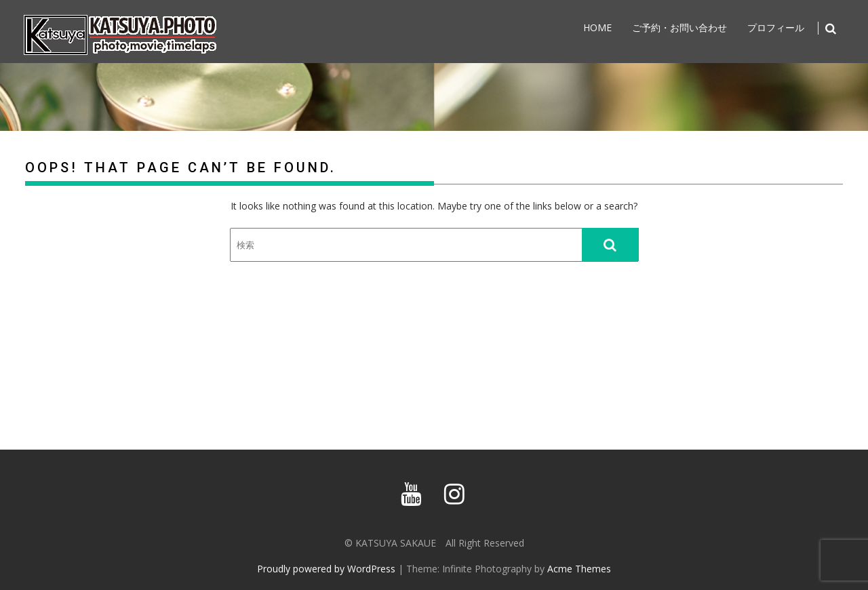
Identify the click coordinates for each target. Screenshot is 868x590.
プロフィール (776, 27)
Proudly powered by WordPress (326, 569)
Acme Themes (579, 569)
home (597, 27)
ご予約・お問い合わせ (679, 27)
